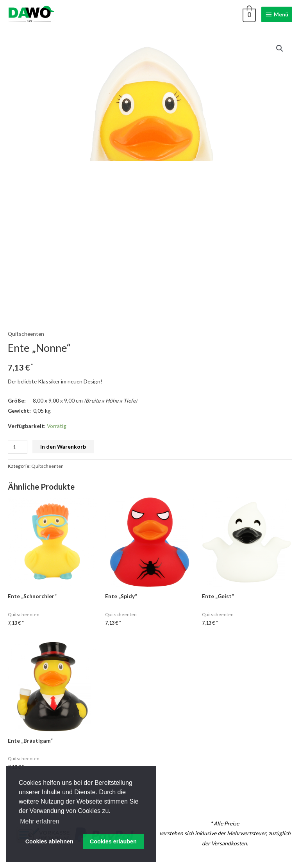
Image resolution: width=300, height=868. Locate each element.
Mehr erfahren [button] (40, 821)
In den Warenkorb (63, 446)
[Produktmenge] (18, 447)
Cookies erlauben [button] (113, 841)
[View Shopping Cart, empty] (248, 14)
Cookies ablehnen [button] (49, 841)
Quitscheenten (26, 334)
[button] (280, 48)
